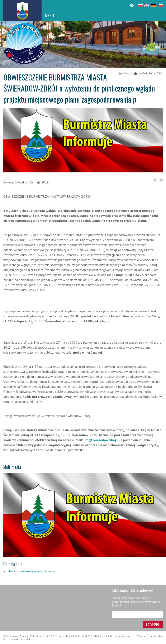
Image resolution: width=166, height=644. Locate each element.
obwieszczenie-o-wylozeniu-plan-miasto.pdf (35, 571)
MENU (49, 15)
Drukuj (128, 73)
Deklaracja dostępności (17, 639)
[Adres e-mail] (137, 614)
